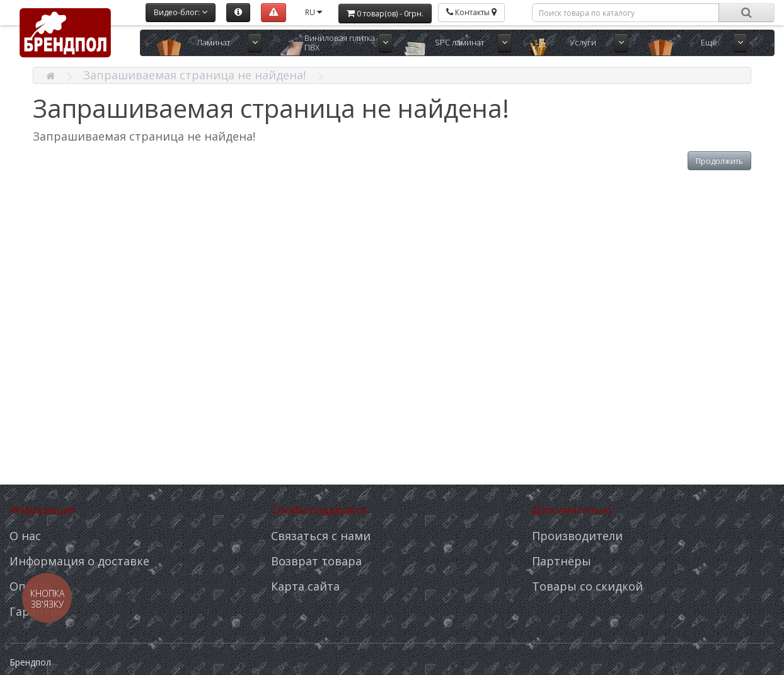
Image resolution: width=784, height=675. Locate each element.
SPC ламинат (459, 42)
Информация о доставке (79, 561)
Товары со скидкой (587, 586)
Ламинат (213, 42)
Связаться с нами (321, 536)
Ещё (709, 42)
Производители (577, 536)
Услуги (583, 42)
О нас (25, 536)
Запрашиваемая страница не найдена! (194, 75)
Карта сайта (305, 586)
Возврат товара (316, 561)
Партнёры (562, 561)
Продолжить (719, 161)
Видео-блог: (181, 12)
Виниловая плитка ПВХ (340, 43)
